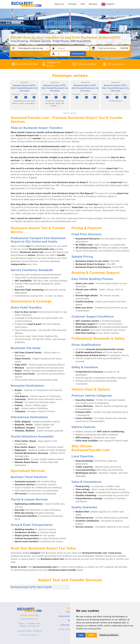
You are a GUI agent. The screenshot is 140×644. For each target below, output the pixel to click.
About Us (59, 4)
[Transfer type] (33, 48)
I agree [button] (81, 635)
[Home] (27, 4)
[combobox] (73, 48)
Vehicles (72, 4)
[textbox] (72, 48)
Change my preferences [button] (109, 635)
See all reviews (70, 113)
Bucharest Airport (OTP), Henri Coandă (31, 587)
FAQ (83, 4)
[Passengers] (63, 54)
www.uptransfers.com (29, 619)
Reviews (93, 4)
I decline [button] (91, 635)
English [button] (108, 4)
